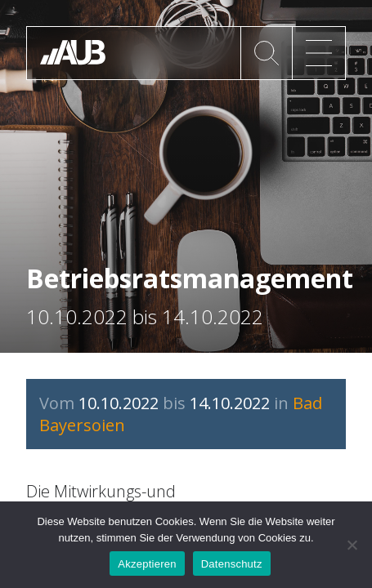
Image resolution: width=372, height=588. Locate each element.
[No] (352, 545)
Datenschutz (232, 564)
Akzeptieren (147, 564)
